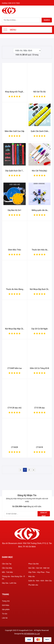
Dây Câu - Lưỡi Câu (9, 583)
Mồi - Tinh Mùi (7, 572)
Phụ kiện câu (33, 585)
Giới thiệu (6, 605)
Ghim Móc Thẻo (15, 250)
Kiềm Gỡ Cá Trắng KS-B (39, 368)
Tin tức (5, 614)
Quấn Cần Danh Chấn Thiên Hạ (40, 131)
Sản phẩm (6, 609)
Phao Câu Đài (33, 564)
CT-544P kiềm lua (14, 368)
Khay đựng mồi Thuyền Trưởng (15, 92)
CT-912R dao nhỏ (14, 408)
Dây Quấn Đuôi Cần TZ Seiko (15, 171)
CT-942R (14, 447)
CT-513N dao (40, 408)
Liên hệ (5, 618)
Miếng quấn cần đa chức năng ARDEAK (40, 210)
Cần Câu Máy (7, 568)
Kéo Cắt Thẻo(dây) (39, 171)
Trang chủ (6, 601)
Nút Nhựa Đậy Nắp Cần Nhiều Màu (14, 329)
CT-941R (40, 447)
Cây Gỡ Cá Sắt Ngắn (39, 329)
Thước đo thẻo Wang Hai (14, 289)
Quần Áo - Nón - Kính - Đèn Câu (40, 581)
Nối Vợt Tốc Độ (39, 92)
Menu (13, 30)
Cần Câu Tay (7, 564)
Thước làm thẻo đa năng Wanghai (39, 250)
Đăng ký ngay (44, 514)
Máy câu (32, 576)
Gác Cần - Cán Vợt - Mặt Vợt (39, 568)
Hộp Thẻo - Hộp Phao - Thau (39, 572)
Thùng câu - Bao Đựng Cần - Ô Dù (13, 578)
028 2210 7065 (14, 3)
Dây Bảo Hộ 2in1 (15, 210)
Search (47, 20)
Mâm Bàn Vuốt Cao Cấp (14, 131)
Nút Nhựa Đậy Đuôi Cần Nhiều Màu (39, 289)
